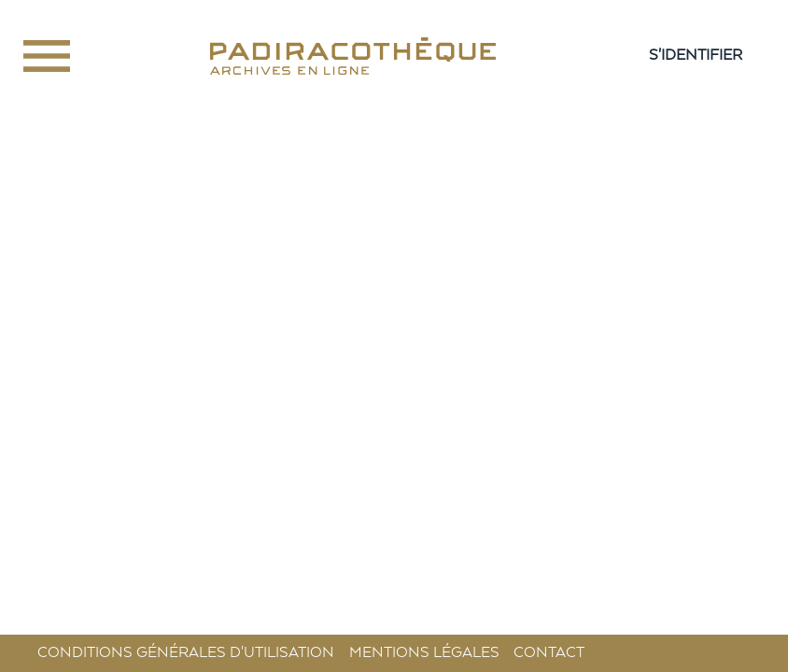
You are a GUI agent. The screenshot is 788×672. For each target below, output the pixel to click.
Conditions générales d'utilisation (186, 653)
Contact (549, 653)
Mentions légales (424, 653)
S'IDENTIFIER (696, 56)
